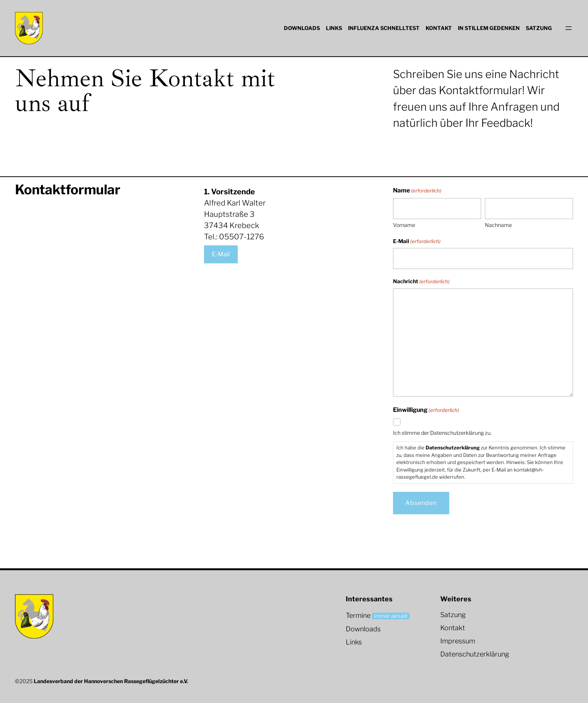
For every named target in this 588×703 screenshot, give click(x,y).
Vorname (404, 225)
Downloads (363, 629)
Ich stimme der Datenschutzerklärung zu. (442, 433)
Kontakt (453, 628)
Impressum (458, 641)
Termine (358, 615)
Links (354, 642)
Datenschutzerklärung (475, 654)
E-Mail (221, 254)
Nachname (498, 225)
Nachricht (421, 282)
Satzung (453, 615)
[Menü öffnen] (568, 28)
